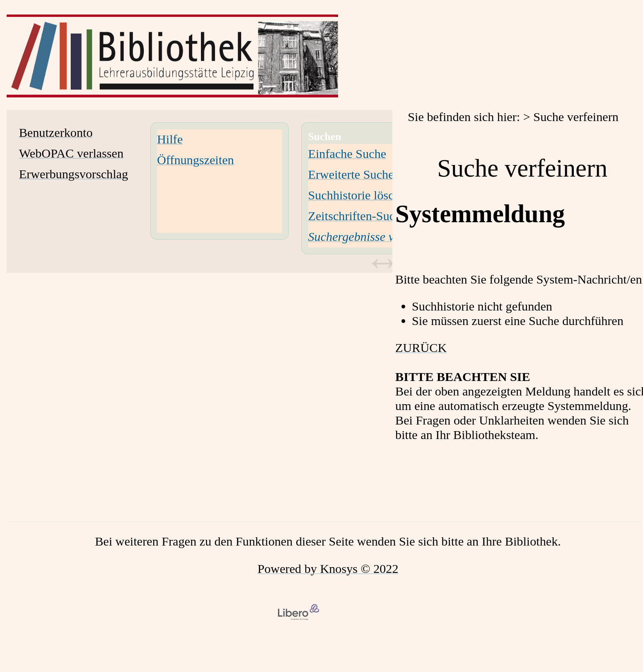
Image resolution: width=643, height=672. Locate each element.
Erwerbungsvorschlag (74, 174)
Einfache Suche (347, 154)
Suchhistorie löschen (360, 195)
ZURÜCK (421, 348)
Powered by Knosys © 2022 (328, 569)
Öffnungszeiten (196, 160)
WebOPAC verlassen (71, 153)
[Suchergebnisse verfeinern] (374, 237)
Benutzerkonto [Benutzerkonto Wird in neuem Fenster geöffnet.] (56, 133)
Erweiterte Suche (351, 175)
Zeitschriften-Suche (358, 216)
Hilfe (170, 139)
